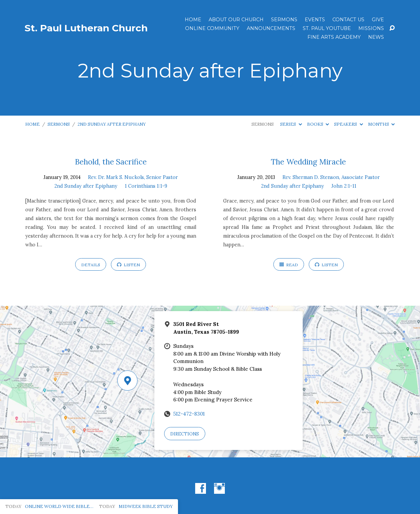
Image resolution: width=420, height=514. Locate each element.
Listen (128, 265)
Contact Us (348, 20)
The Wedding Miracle (308, 162)
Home (193, 20)
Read (289, 265)
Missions (371, 28)
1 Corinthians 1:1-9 (146, 186)
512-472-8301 (189, 414)
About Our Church (236, 20)
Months (381, 124)
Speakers (348, 124)
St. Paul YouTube (327, 28)
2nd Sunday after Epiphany (112, 124)
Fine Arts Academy (334, 37)
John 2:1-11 (344, 186)
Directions (185, 434)
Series (291, 124)
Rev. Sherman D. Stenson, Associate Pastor (331, 177)
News (376, 37)
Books (318, 124)
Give (378, 20)
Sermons (284, 20)
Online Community (212, 28)
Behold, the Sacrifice (111, 162)
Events (315, 20)
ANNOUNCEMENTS (271, 28)
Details (91, 265)
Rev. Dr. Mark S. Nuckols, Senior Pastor (133, 177)
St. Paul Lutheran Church (86, 28)
